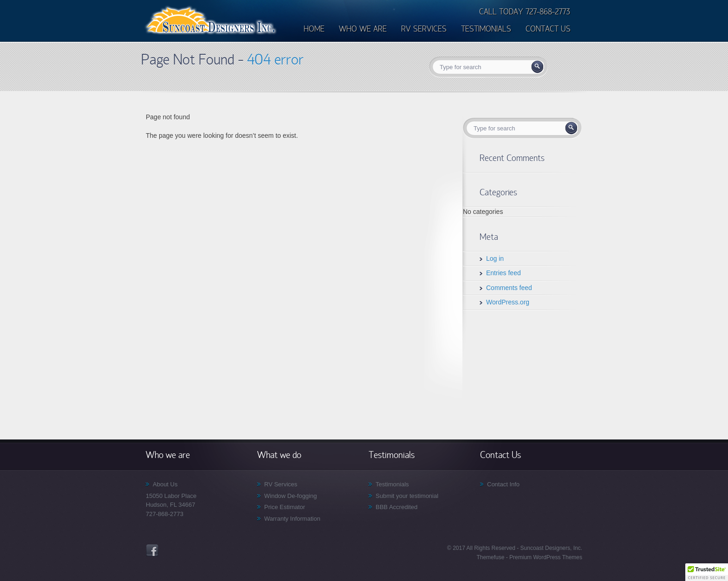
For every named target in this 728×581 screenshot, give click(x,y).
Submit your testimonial (407, 496)
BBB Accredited (396, 507)
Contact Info (503, 484)
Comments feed (509, 288)
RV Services (281, 484)
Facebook (152, 550)
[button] (707, 572)
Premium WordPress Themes (545, 557)
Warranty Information (292, 519)
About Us (165, 484)
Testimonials (392, 484)
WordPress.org (508, 302)
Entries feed (504, 273)
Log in (495, 258)
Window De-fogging (290, 496)
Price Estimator (285, 507)
